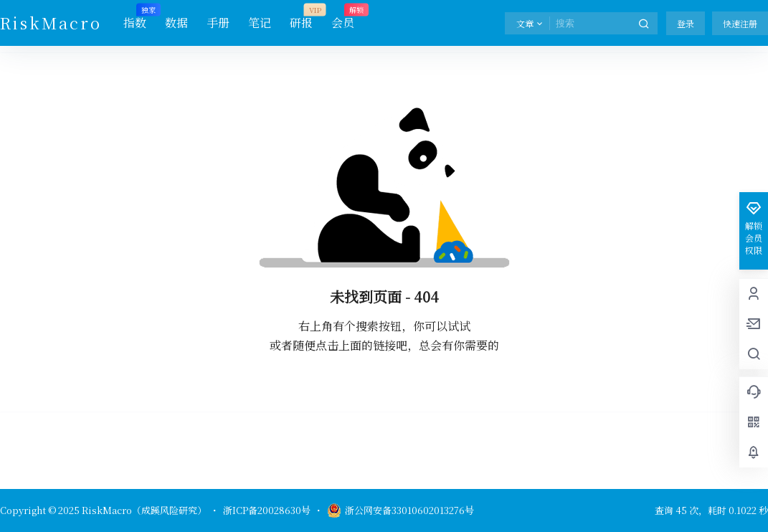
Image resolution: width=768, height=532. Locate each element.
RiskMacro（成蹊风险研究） (143, 510)
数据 (176, 23)
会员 (343, 18)
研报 (301, 18)
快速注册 (740, 23)
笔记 (260, 23)
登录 (686, 23)
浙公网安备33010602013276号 (400, 510)
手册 (218, 23)
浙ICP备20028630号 (267, 510)
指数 (135, 18)
